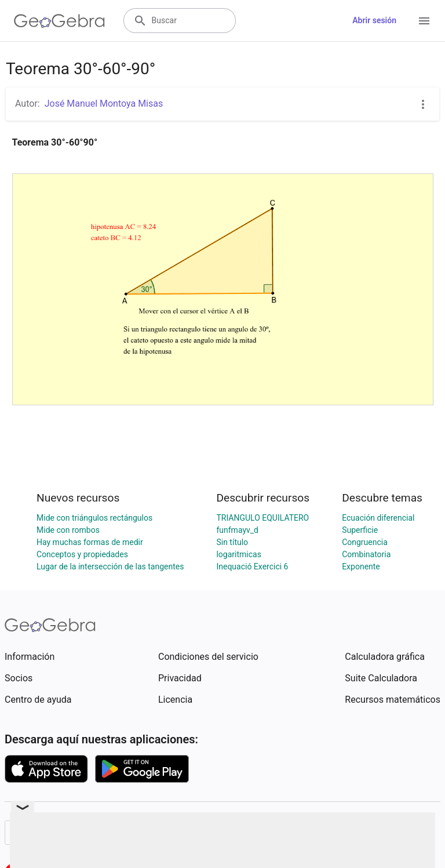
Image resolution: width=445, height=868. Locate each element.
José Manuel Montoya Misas (104, 103)
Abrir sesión (374, 20)
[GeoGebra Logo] (59, 21)
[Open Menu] (424, 21)
